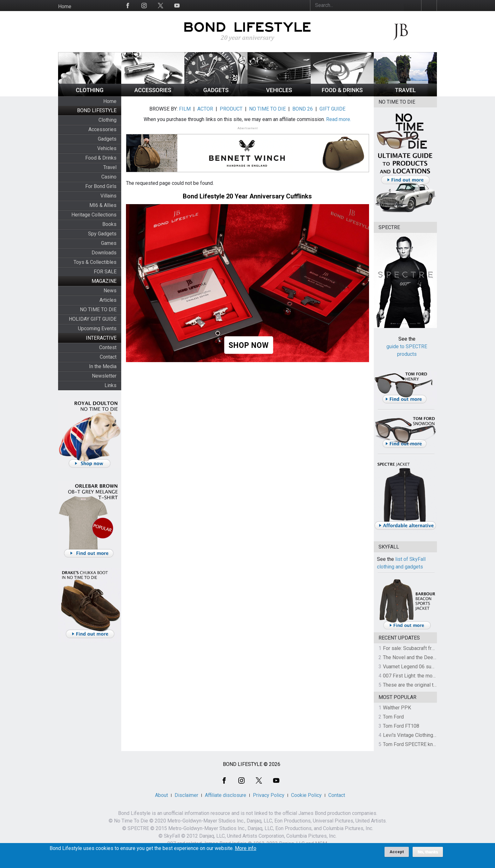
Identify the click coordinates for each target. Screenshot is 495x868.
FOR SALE (105, 272)
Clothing (107, 120)
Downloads (104, 253)
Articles (108, 300)
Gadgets (107, 139)
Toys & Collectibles (95, 262)
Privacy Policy (269, 795)
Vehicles (107, 148)
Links (110, 385)
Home (65, 6)
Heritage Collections (94, 215)
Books (109, 224)
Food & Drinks (101, 158)
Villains (108, 196)
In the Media (103, 366)
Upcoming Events (97, 328)
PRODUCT (231, 109)
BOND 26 (303, 109)
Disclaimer (186, 795)
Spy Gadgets (102, 234)
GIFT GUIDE (332, 109)
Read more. (339, 119)
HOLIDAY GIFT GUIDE (93, 319)
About (161, 795)
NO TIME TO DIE (98, 310)
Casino (109, 177)
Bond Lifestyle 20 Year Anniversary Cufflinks (247, 196)
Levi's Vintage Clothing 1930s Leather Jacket (433, 735)
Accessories (102, 129)
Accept (397, 854)
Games (109, 243)
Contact (108, 357)
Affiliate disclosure (226, 795)
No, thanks (428, 854)
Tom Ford (393, 717)
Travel (110, 167)
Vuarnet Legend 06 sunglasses (417, 667)
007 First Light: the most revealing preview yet (434, 676)
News (110, 291)
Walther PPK (397, 708)
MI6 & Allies (103, 205)
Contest (108, 347)
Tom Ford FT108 (401, 726)
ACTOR (205, 109)
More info (246, 850)
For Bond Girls (101, 186)
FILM (185, 109)
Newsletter (104, 376)
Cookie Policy (306, 795)
